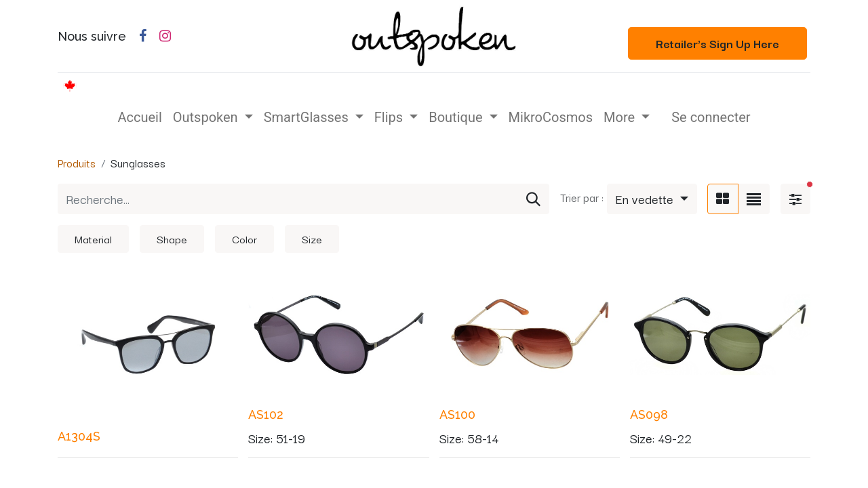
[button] (652, 199)
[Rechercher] (533, 199)
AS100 (457, 414)
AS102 (266, 414)
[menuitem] (139, 117)
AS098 (649, 414)
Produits (77, 163)
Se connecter (711, 117)
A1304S (79, 436)
